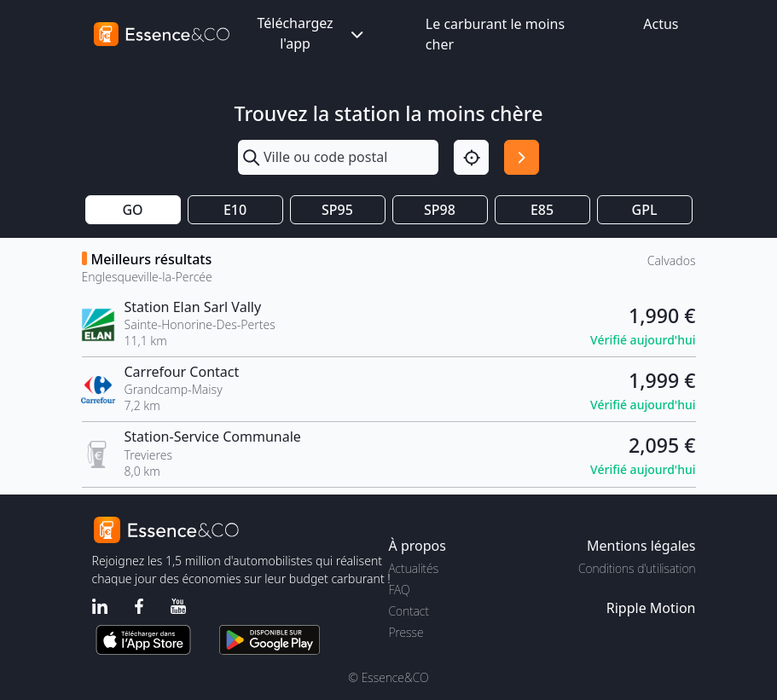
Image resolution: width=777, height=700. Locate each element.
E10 (235, 210)
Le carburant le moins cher (495, 34)
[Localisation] (471, 157)
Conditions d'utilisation (637, 568)
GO (132, 210)
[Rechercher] (522, 157)
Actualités (414, 568)
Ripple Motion (651, 608)
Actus (661, 24)
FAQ (400, 590)
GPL (645, 210)
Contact (409, 611)
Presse (406, 632)
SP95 (337, 210)
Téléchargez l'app (311, 33)
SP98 (440, 210)
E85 (542, 210)
